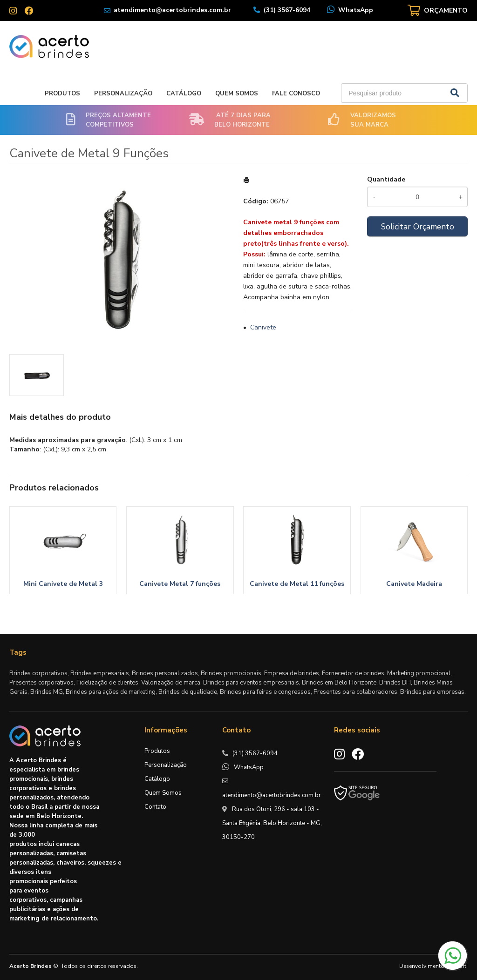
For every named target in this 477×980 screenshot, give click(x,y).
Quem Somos (237, 94)
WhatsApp (356, 10)
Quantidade (386, 179)
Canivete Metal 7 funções (180, 584)
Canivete (263, 327)
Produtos (62, 94)
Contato (155, 807)
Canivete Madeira (414, 584)
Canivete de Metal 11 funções (297, 584)
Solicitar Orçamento (418, 227)
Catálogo (184, 94)
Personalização (123, 94)
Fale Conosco (296, 94)
